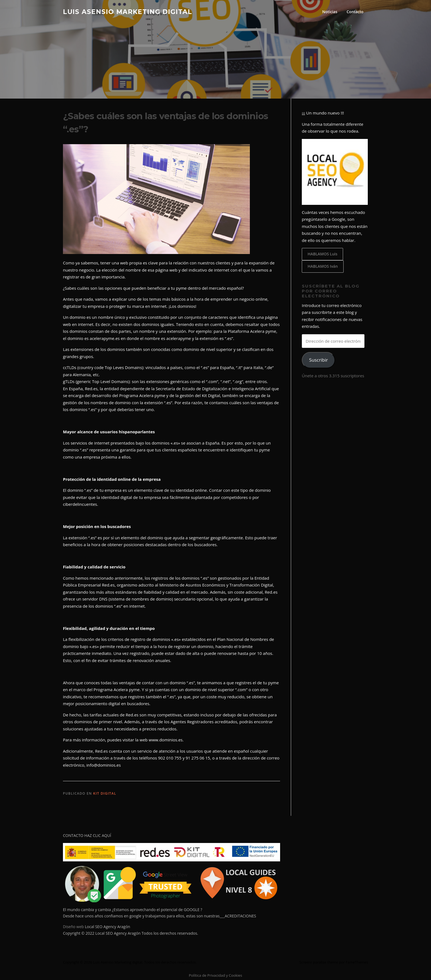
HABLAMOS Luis (322, 254)
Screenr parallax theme (319, 962)
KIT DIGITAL (105, 793)
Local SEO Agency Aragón (108, 927)
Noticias (330, 12)
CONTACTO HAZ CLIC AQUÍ (87, 835)
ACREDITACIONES (240, 916)
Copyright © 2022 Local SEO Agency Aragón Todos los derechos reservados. (131, 933)
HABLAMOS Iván (323, 266)
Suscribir (318, 360)
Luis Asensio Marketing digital (128, 12)
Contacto (355, 12)
